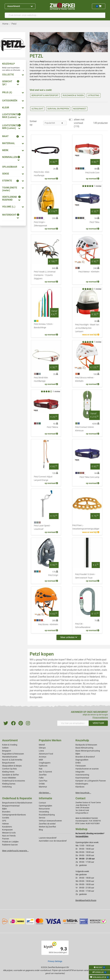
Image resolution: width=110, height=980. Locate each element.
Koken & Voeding (10, 745)
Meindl (42, 745)
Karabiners (7, 827)
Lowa (41, 751)
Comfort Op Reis (9, 769)
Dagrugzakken (82, 760)
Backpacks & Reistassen (86, 745)
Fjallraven (43, 766)
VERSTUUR (98, 723)
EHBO (78, 763)
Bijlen (78, 754)
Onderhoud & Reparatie (17, 798)
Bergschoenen (9, 763)
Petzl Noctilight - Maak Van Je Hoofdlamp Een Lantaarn (87, 328)
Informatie (45, 798)
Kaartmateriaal (82, 778)
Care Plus (43, 781)
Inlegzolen (80, 772)
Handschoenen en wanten (87, 769)
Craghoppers (45, 763)
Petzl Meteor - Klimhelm (89, 272)
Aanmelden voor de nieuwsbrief (53, 841)
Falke (41, 778)
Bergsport (7, 751)
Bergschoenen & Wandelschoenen (17, 803)
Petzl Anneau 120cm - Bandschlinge (44, 326)
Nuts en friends (9, 836)
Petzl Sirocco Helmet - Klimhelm (85, 379)
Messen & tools (9, 833)
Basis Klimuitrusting (84, 748)
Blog (41, 830)
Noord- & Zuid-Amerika (12, 760)
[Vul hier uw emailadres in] (73, 723)
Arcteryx (43, 757)
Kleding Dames (9, 784)
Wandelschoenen (10, 757)
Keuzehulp (82, 740)
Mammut (43, 787)
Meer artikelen (69, 637)
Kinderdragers (82, 784)
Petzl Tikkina (52, 427)
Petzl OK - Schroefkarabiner (83, 626)
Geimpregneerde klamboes (14, 815)
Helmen (6, 824)
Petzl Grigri (53, 575)
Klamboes (80, 787)
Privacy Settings (55, 961)
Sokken (5, 748)
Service (42, 818)
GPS (4, 821)
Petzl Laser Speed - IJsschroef (42, 527)
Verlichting (7, 787)
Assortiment (20, 6)
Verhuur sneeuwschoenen (50, 821)
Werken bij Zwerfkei (47, 827)
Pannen (6, 839)
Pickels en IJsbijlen (10, 842)
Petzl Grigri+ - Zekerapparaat (41, 224)
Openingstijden (45, 806)
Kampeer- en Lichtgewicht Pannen (91, 781)
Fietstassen (81, 766)
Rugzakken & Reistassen (13, 754)
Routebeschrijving (47, 815)
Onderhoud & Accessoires (14, 781)
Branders (6, 812)
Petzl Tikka (94, 222)
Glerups (42, 748)
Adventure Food (46, 754)
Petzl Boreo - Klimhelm (48, 624)
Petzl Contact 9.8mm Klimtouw (85, 429)
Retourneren (44, 809)
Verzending (44, 812)
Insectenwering (82, 775)
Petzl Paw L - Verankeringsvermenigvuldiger (86, 527)
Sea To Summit (45, 772)
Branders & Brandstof (85, 757)
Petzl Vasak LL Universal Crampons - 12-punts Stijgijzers (45, 275)
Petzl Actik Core (92, 173)
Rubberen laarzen (10, 845)
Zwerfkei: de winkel (47, 824)
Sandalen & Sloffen (11, 775)
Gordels (6, 818)
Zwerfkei (43, 775)
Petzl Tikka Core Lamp (89, 477)
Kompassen (7, 830)
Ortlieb (42, 784)
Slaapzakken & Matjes (12, 766)
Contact (42, 803)
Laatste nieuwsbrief (48, 838)
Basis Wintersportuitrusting (88, 751)
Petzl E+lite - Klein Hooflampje (42, 174)
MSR (41, 760)
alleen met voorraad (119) (79, 123)
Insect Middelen (9, 778)
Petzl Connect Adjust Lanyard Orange (43, 478)
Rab (41, 769)
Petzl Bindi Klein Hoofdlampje (41, 379)
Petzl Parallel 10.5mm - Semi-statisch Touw (85, 576)
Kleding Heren (8, 772)
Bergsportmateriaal (11, 806)
